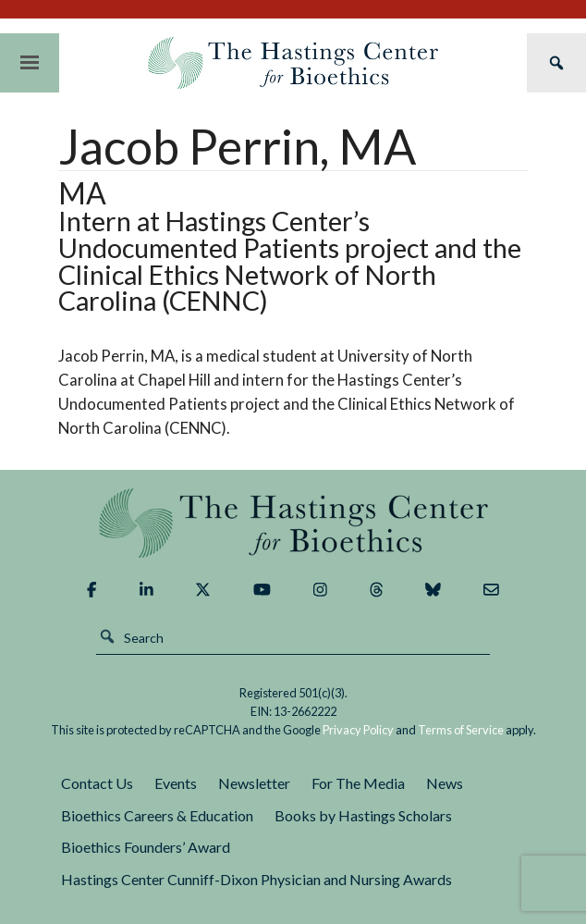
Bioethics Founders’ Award (146, 847)
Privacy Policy (358, 730)
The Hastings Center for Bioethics (293, 63)
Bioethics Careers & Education (157, 815)
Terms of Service (461, 730)
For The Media (358, 783)
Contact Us (97, 783)
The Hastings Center (293, 523)
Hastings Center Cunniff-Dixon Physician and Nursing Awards (256, 879)
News (445, 783)
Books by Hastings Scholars (363, 815)
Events (176, 783)
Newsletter (254, 783)
